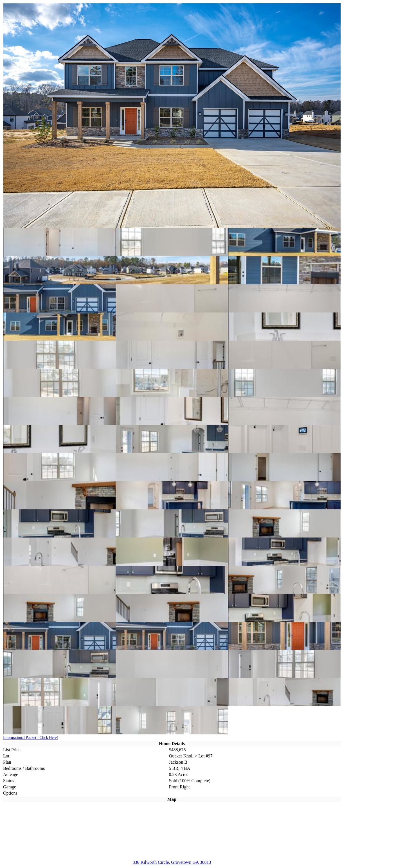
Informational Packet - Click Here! (31, 738)
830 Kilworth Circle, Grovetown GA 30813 (172, 862)
